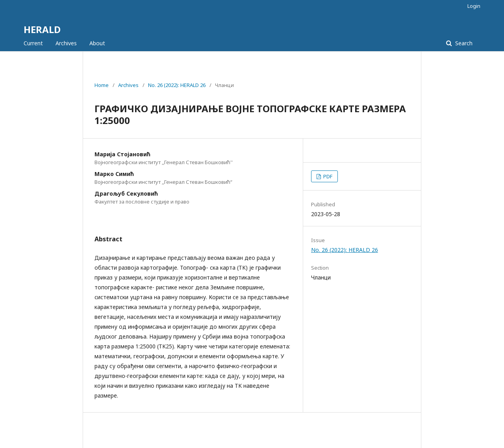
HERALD (42, 29)
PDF (327, 176)
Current (33, 43)
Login (474, 6)
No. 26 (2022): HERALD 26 (177, 85)
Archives (66, 43)
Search (463, 43)
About (97, 43)
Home (102, 85)
